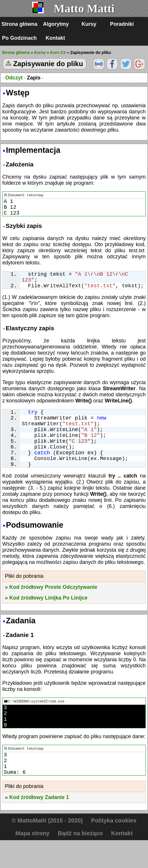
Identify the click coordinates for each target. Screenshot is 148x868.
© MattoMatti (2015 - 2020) (47, 848)
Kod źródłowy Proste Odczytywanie (53, 606)
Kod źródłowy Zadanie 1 (39, 825)
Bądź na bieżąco (80, 861)
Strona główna (19, 24)
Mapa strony (32, 861)
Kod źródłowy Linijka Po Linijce (48, 616)
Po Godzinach (19, 38)
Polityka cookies (114, 848)
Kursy (89, 24)
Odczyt (14, 78)
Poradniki (122, 24)
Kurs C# (58, 52)
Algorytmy (56, 24)
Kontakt (55, 38)
